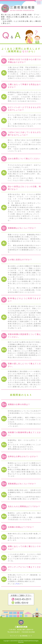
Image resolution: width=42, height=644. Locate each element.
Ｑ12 (25, 51)
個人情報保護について (26, 636)
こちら (17, 584)
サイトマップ (14, 636)
